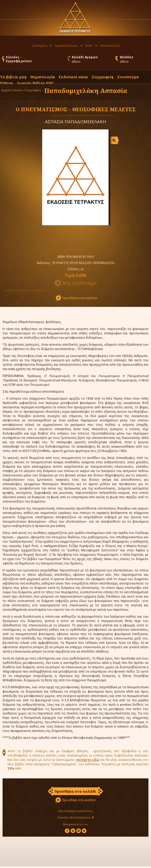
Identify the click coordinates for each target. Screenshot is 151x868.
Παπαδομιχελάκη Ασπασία (86, 91)
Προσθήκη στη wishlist (79, 800)
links (89, 45)
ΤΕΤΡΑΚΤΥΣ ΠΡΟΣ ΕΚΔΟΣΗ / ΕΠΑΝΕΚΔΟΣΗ (83, 263)
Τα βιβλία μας (13, 77)
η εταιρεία (39, 45)
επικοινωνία (110, 45)
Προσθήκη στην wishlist (80, 298)
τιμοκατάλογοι (66, 45)
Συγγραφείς (33, 90)
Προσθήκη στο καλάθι (75, 791)
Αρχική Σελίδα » (12, 90)
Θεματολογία (43, 77)
